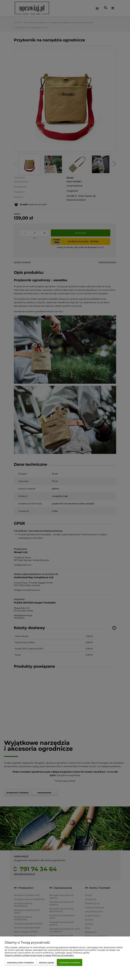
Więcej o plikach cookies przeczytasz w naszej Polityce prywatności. (39, 955)
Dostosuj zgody (47, 962)
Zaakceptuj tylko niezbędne (20, 962)
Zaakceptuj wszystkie (70, 962)
